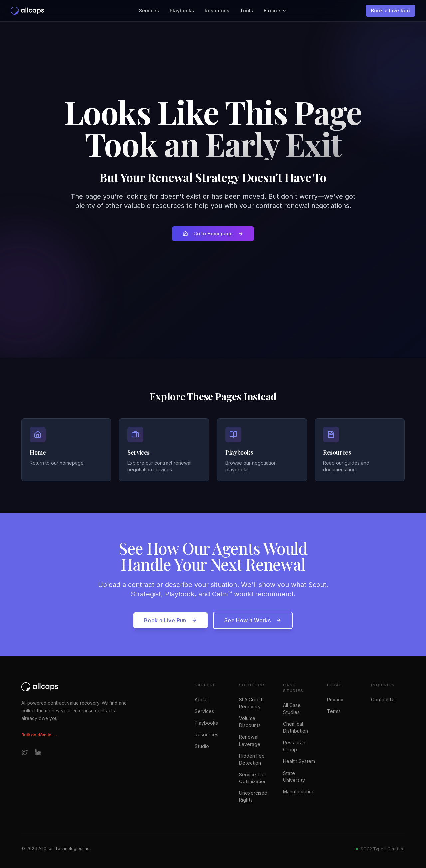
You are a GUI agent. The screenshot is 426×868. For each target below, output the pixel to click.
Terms (334, 711)
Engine (275, 10)
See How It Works (253, 620)
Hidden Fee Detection (252, 759)
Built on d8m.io (39, 735)
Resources (217, 10)
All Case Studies (292, 709)
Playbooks (182, 10)
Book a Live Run (391, 10)
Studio (202, 746)
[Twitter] (25, 752)
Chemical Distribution (295, 727)
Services (149, 10)
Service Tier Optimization (253, 778)
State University (294, 777)
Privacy (335, 699)
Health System (299, 761)
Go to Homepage (213, 233)
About (201, 699)
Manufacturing (299, 792)
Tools (246, 10)
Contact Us (383, 699)
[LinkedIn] (38, 752)
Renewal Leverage (250, 740)
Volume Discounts (250, 722)
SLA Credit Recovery (251, 703)
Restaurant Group (295, 746)
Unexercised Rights (253, 796)
